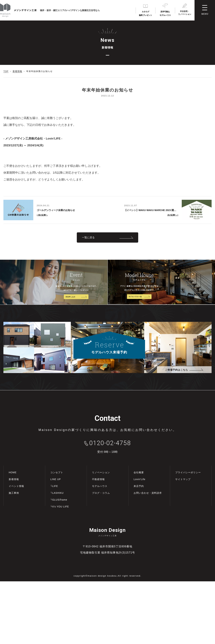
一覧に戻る (88, 237)
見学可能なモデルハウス (165, 13)
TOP (6, 71)
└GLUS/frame (59, 500)
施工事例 (14, 493)
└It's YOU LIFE (60, 507)
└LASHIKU (57, 493)
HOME (13, 472)
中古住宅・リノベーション (185, 13)
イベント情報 (16, 486)
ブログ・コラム (101, 493)
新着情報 (17, 71)
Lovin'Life (139, 479)
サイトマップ (183, 479)
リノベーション (101, 472)
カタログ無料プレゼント (145, 13)
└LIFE (54, 486)
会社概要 (139, 472)
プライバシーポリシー (188, 472)
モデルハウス (100, 486)
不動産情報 (98, 479)
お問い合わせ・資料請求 (148, 493)
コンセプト (57, 472)
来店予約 (139, 486)
